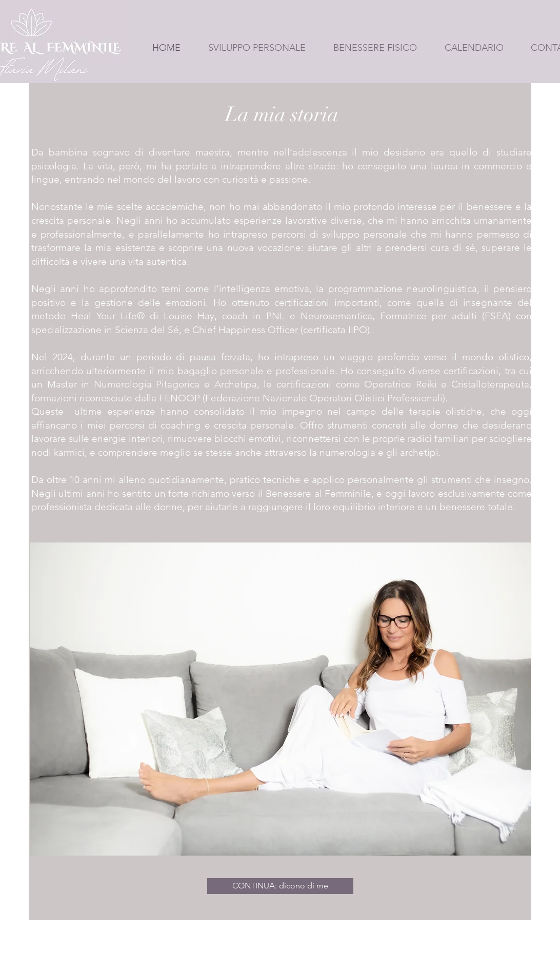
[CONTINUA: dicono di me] (280, 886)
